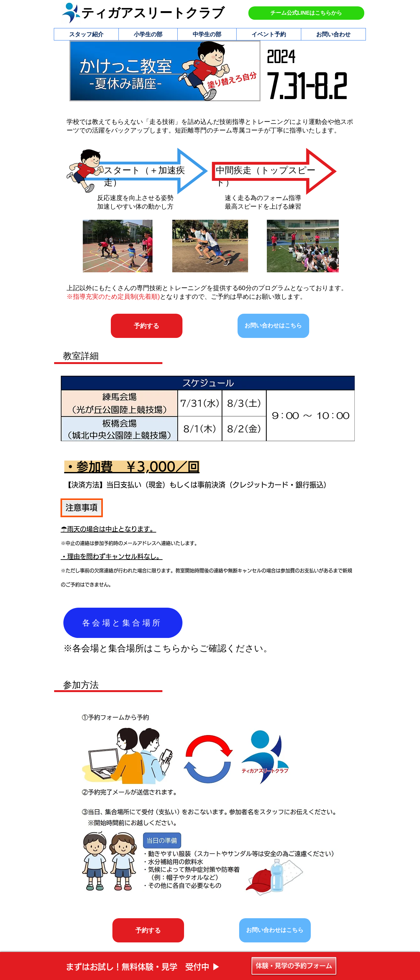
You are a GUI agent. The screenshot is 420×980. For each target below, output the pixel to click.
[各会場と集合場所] (123, 623)
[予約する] (147, 326)
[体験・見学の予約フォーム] (294, 966)
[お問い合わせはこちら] (273, 326)
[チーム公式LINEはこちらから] (306, 13)
